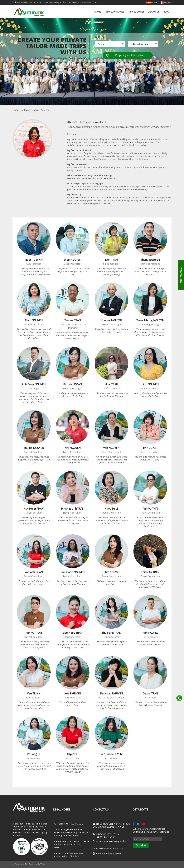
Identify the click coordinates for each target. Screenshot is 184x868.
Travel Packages (115, 12)
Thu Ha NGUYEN (34, 448)
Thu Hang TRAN (111, 633)
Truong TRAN (73, 320)
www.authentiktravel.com (109, 853)
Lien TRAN (111, 260)
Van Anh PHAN (34, 572)
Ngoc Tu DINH (34, 260)
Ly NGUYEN (150, 448)
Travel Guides (136, 12)
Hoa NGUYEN (73, 693)
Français (166, 2)
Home (98, 12)
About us (154, 12)
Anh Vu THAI (150, 509)
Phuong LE (34, 754)
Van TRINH (34, 693)
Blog (166, 12)
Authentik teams (30, 110)
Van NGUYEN (111, 448)
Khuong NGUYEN (111, 320)
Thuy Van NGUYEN (111, 693)
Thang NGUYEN (150, 260)
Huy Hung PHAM (34, 509)
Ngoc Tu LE (111, 509)
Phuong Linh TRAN (73, 509)
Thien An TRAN (150, 572)
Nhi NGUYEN (73, 448)
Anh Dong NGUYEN (34, 384)
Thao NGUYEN (34, 320)
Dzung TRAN (150, 693)
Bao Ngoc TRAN (73, 633)
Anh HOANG (150, 633)
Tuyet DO (73, 754)
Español (152, 2)
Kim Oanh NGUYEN (73, 572)
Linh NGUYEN (150, 384)
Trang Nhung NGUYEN (150, 320)
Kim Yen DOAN (73, 384)
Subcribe (141, 845)
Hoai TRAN (111, 384)
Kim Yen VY (111, 572)
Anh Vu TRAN (34, 633)
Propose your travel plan (129, 55)
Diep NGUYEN (73, 260)
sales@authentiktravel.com (83, 2)
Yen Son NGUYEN (111, 754)
